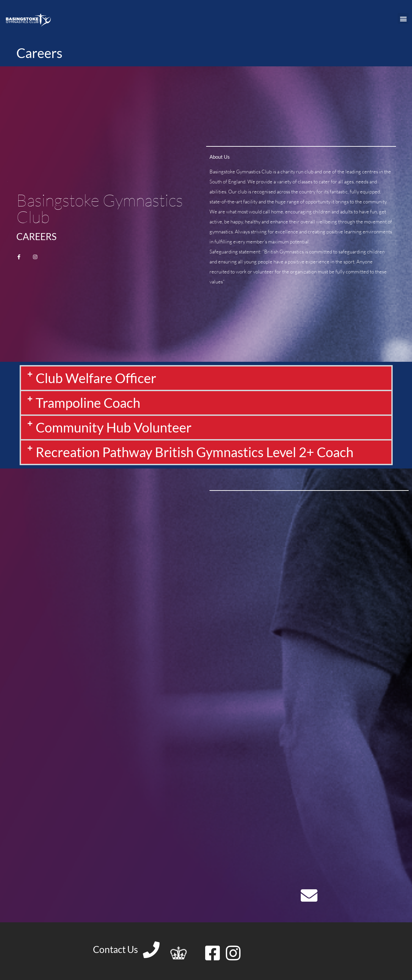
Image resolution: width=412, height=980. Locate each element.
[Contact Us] (151, 950)
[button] (403, 19)
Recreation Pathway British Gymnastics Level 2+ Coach (195, 452)
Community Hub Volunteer (114, 427)
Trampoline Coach (88, 403)
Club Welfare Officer (96, 378)
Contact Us (115, 949)
